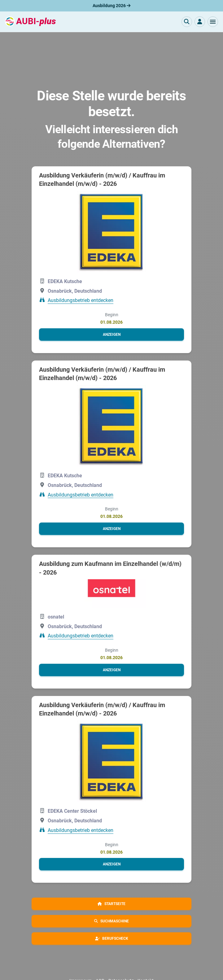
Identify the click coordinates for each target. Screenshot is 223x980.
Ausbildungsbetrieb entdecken (81, 300)
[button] (213, 22)
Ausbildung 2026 (111, 6)
